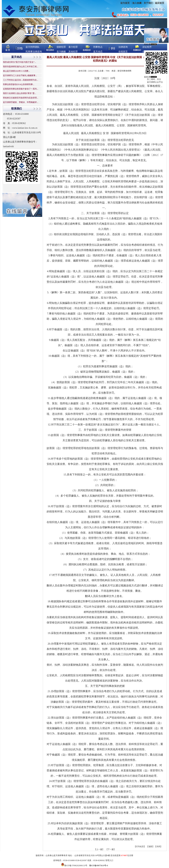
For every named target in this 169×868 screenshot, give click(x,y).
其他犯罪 (73, 52)
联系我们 (17, 109)
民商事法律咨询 (34, 52)
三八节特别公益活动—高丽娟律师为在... (21, 80)
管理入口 (109, 860)
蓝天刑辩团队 (33, 47)
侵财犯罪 (61, 47)
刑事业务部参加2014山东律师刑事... (19, 84)
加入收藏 (137, 3)
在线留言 (123, 52)
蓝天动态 (98, 52)
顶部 (150, 847)
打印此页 (140, 847)
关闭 (158, 847)
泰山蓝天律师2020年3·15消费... (16, 71)
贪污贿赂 (61, 52)
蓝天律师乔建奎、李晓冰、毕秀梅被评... (21, 102)
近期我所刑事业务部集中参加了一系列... (21, 89)
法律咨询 (123, 47)
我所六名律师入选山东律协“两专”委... (20, 93)
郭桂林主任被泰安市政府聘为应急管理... (21, 98)
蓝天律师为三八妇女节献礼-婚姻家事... (20, 75)
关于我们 (148, 3)
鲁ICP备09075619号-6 (99, 866)
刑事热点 (98, 47)
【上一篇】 (99, 849)
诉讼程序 (147, 47)
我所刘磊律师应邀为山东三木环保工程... (21, 67)
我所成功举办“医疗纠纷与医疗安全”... (20, 62)
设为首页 (125, 3)
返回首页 (160, 3)
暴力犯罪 (73, 47)
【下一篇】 (111, 849)
